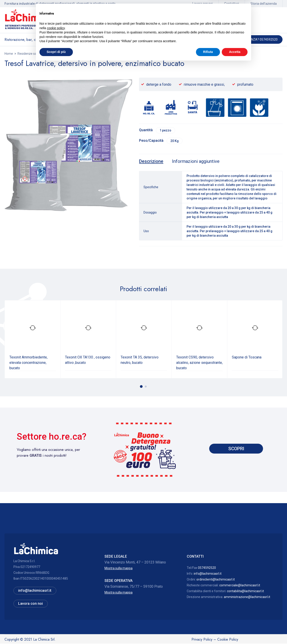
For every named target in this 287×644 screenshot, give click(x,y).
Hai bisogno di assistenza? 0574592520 (247, 39)
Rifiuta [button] (208, 632)
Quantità (146, 130)
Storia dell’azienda (264, 4)
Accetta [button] (235, 632)
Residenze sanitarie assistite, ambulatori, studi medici (55, 54)
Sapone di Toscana (247, 358)
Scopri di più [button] (56, 632)
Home (9, 54)
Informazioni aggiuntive (197, 162)
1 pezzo (166, 130)
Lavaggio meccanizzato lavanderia (122, 54)
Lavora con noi (203, 4)
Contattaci (232, 4)
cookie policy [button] (56, 608)
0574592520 (207, 568)
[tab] (152, 162)
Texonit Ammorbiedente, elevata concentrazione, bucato (28, 363)
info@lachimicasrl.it (208, 574)
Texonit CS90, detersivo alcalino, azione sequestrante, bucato (199, 363)
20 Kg (175, 141)
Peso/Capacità (151, 141)
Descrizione (152, 162)
